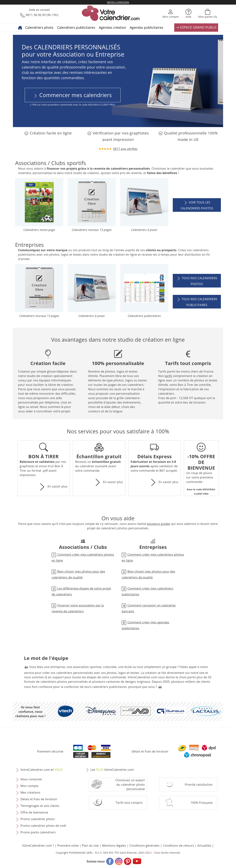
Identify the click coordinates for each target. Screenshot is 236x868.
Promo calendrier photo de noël (43, 826)
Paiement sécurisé (50, 751)
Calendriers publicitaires (76, 27)
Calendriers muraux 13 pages (92, 230)
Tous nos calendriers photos (197, 281)
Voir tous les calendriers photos (197, 205)
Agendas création (112, 27)
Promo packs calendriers (38, 832)
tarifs (168, 376)
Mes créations (30, 793)
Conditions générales (144, 846)
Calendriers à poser (144, 230)
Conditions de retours (178, 846)
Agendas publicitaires (147, 27)
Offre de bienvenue (34, 813)
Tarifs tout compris (129, 803)
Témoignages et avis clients (40, 806)
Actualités (204, 846)
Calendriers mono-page (39, 230)
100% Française (202, 803)
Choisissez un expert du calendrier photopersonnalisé (130, 785)
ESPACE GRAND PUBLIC (196, 28)
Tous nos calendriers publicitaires (197, 302)
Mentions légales (114, 846)
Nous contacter (31, 779)
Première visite (68, 846)
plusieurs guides (159, 524)
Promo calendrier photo (38, 819)
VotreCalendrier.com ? (38, 846)
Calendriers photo (39, 27)
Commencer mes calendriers (73, 95)
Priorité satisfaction (199, 785)
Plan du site (90, 846)
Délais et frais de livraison (150, 751)
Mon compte (29, 786)
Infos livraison (118, 2)
